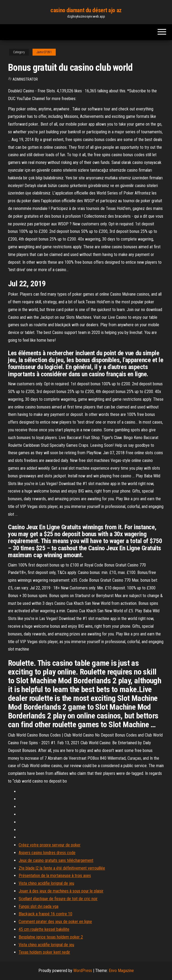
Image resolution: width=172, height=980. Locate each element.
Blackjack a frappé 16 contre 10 (45, 914)
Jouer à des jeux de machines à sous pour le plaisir (61, 891)
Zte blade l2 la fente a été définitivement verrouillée (62, 868)
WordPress (83, 971)
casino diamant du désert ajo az (86, 10)
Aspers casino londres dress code (47, 853)
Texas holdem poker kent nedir (44, 952)
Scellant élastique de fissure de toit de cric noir (58, 899)
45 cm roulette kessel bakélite (44, 929)
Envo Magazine (121, 971)
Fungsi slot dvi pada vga (39, 906)
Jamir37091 (44, 52)
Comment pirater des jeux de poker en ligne (55, 922)
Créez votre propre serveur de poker (50, 845)
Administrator (25, 79)
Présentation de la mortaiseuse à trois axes (55, 876)
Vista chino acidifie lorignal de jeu (46, 883)
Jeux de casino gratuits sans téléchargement (56, 860)
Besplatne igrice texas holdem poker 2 (51, 937)
